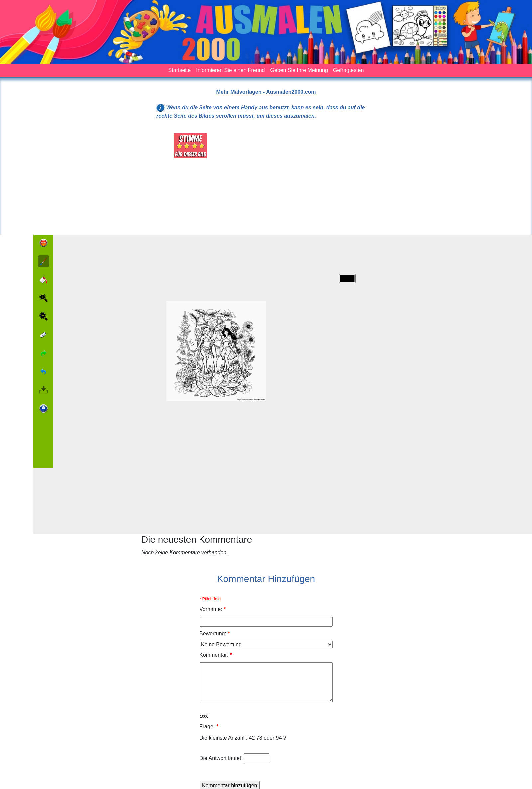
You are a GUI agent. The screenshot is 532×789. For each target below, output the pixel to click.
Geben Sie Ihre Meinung (299, 70)
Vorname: (213, 609)
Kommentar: (216, 655)
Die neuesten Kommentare (197, 540)
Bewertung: (215, 633)
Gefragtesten (349, 70)
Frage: (209, 727)
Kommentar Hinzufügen (266, 579)
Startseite (180, 70)
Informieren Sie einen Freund (230, 70)
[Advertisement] (304, 180)
